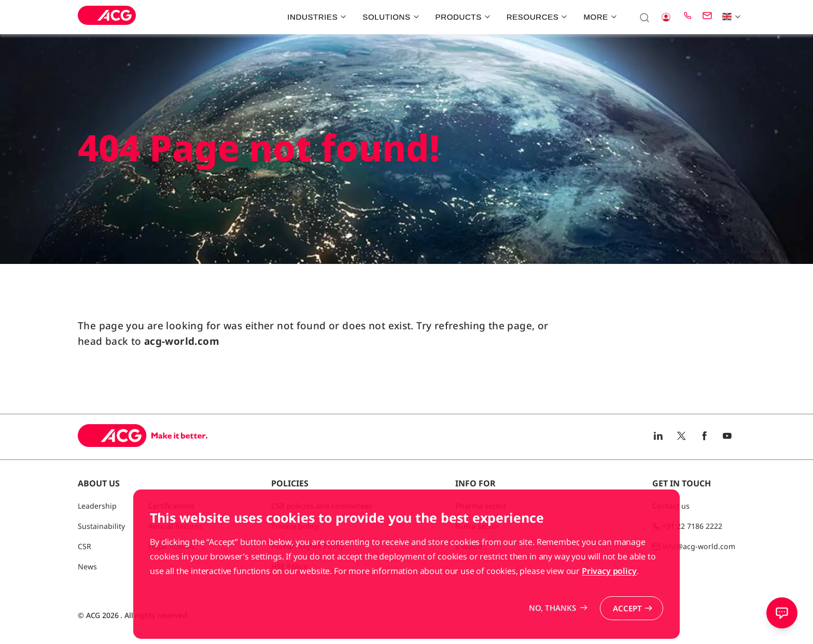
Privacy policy (609, 594)
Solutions (389, 17)
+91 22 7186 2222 (692, 526)
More (599, 17)
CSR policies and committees (322, 506)
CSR (85, 546)
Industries (315, 17)
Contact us (671, 506)
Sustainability (101, 526)
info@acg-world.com (699, 546)
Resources (536, 17)
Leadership (97, 506)
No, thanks (552, 631)
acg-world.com (182, 341)
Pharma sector (481, 506)
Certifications (171, 506)
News (87, 566)
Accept (627, 632)
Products (462, 17)
